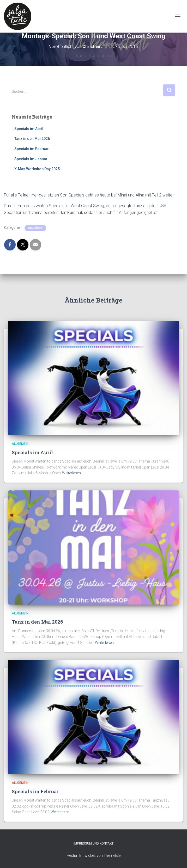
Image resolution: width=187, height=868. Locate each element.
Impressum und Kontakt (93, 844)
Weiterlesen (71, 473)
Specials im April (29, 129)
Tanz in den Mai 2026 (32, 139)
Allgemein (35, 228)
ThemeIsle (112, 855)
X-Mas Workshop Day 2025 (37, 169)
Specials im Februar (32, 149)
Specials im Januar (31, 159)
